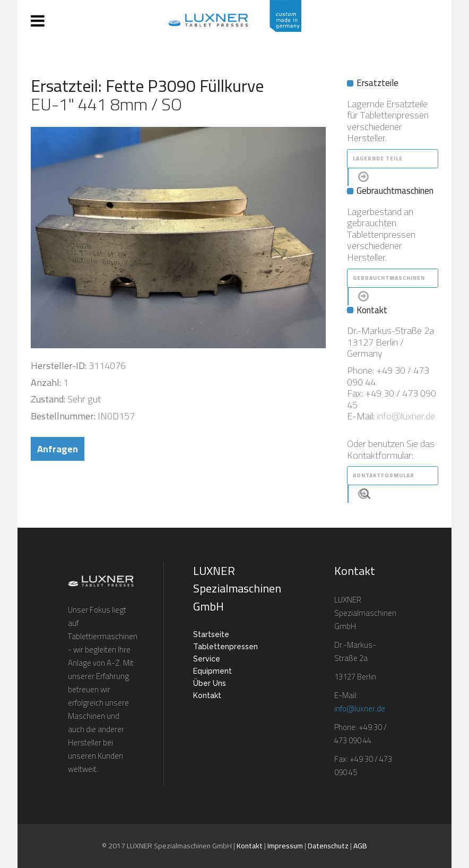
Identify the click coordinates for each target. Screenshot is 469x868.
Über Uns (210, 683)
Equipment (212, 671)
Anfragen (58, 449)
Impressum (285, 846)
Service (207, 659)
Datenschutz (328, 846)
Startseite (211, 634)
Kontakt (207, 695)
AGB (360, 846)
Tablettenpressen (225, 647)
